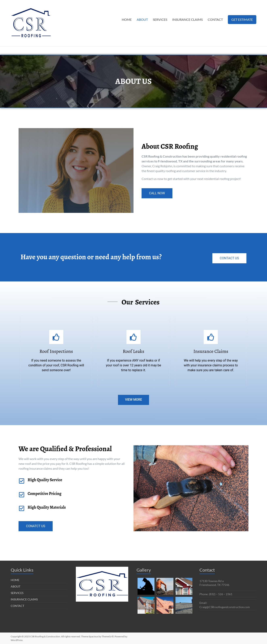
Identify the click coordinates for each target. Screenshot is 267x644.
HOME (127, 19)
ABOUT (142, 19)
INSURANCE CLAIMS (187, 19)
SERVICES (160, 19)
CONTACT (215, 19)
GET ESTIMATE (242, 19)
